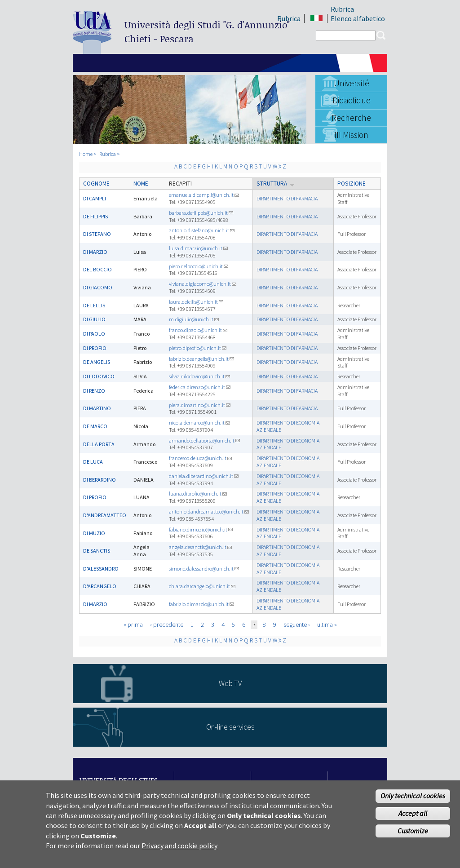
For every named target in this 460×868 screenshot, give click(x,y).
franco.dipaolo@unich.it (198, 330)
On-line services (230, 727)
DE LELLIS (94, 305)
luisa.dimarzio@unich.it (198, 248)
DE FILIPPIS (95, 216)
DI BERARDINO (100, 480)
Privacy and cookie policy (179, 847)
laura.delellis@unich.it (196, 302)
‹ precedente (167, 624)
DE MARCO (95, 426)
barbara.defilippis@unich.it (201, 213)
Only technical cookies (413, 797)
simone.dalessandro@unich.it (204, 569)
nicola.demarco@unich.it (199, 423)
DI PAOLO (94, 334)
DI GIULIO (94, 319)
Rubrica (342, 9)
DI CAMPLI (95, 198)
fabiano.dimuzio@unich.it (201, 529)
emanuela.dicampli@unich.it (204, 195)
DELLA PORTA (99, 444)
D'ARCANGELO (100, 586)
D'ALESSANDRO (101, 569)
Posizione (352, 184)
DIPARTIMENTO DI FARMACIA (287, 198)
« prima (133, 624)
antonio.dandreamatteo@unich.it (209, 511)
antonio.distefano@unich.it (202, 230)
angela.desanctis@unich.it (200, 547)
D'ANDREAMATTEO (105, 515)
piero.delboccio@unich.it (199, 266)
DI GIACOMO (98, 287)
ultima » (327, 624)
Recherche (351, 118)
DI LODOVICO (99, 376)
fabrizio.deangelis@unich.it (201, 359)
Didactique (352, 100)
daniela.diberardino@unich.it (204, 476)
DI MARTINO (97, 408)
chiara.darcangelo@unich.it (202, 586)
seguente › (297, 624)
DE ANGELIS (97, 362)
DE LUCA (93, 462)
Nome (141, 184)
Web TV (230, 683)
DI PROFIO (95, 348)
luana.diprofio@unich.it (198, 494)
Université (352, 83)
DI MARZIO (95, 252)
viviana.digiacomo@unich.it (203, 284)
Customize (413, 833)
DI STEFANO (97, 234)
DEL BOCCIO (97, 269)
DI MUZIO (94, 533)
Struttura (276, 184)
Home (86, 154)
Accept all (413, 815)
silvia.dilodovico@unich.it (199, 376)
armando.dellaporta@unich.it (204, 441)
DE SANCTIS (97, 551)
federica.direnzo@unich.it (200, 387)
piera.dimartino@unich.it (200, 405)
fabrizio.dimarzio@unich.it (201, 604)
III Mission (351, 135)
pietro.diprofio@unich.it (198, 348)
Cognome (96, 184)
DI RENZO (94, 391)
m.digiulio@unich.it (194, 319)
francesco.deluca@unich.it (200, 458)
